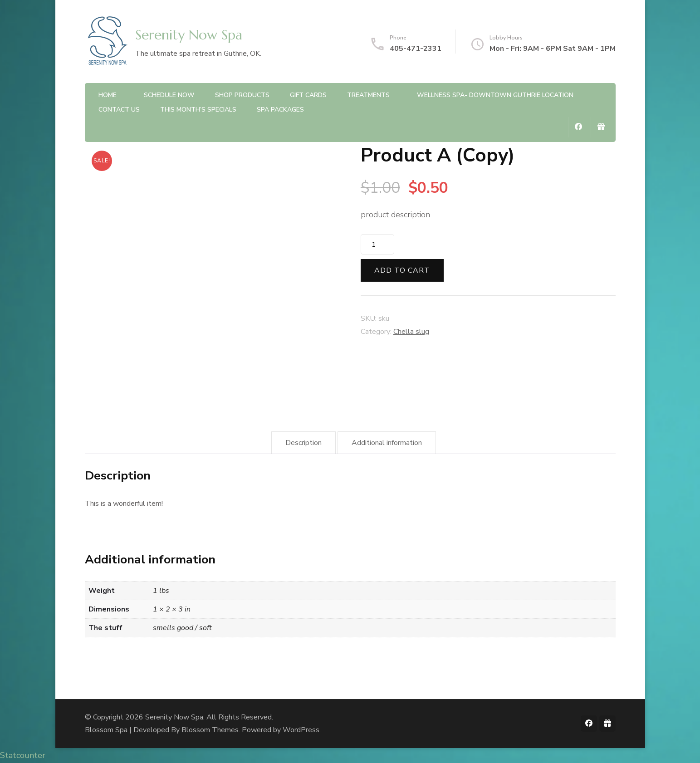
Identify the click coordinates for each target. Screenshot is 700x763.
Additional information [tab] (387, 443)
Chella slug (411, 332)
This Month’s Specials (198, 110)
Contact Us (119, 110)
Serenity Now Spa (189, 35)
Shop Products (242, 95)
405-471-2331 (416, 49)
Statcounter (23, 755)
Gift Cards (308, 95)
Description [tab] (303, 443)
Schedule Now (169, 95)
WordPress (301, 730)
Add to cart (402, 270)
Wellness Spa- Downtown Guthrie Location (495, 95)
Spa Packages (280, 110)
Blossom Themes (210, 730)
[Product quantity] (377, 244)
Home (108, 95)
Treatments (368, 95)
